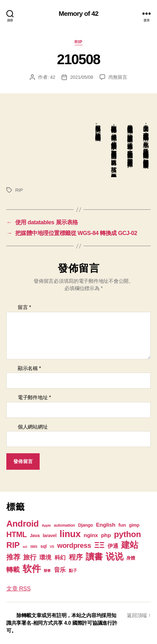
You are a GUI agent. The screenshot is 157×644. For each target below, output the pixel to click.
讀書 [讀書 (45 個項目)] (94, 557)
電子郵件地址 (34, 397)
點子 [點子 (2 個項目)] (73, 570)
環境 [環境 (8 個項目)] (45, 557)
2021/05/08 (82, 77)
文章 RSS (18, 589)
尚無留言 (118, 77)
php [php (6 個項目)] (106, 535)
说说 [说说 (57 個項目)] (114, 556)
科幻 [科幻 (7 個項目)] (60, 558)
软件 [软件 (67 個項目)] (32, 569)
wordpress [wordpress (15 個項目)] (74, 545)
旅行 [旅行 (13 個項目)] (30, 557)
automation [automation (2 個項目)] (65, 525)
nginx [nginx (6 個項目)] (91, 535)
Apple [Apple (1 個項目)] (46, 525)
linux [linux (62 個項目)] (70, 534)
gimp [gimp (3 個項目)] (134, 525)
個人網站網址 (33, 427)
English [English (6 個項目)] (106, 525)
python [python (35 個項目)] (127, 534)
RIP (78, 42)
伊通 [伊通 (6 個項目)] (113, 546)
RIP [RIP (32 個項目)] (13, 545)
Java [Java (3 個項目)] (35, 536)
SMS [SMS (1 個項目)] (34, 547)
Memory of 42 (78, 13)
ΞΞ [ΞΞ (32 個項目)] (99, 545)
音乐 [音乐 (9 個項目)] (60, 570)
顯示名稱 (29, 368)
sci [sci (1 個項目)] (25, 547)
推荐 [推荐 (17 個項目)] (13, 557)
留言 (24, 307)
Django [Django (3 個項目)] (85, 525)
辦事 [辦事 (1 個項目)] (47, 571)
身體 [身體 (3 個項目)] (131, 558)
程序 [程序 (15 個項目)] (76, 557)
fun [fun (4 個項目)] (122, 525)
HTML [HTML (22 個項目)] (16, 535)
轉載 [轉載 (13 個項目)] (13, 570)
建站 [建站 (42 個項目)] (130, 545)
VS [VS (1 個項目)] (52, 547)
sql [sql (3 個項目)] (43, 546)
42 (53, 77)
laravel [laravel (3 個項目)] (50, 536)
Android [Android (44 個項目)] (23, 524)
